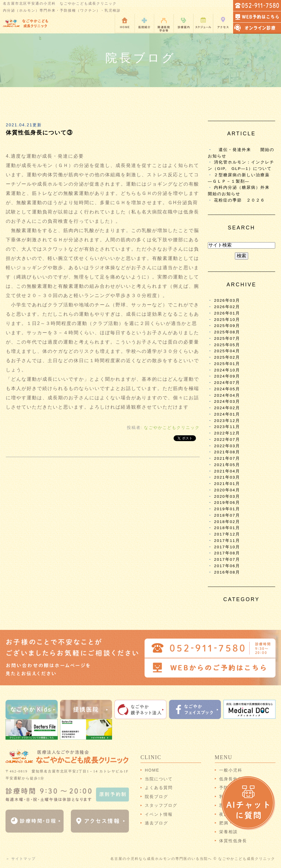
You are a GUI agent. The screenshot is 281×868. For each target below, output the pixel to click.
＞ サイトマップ (21, 859)
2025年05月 (227, 345)
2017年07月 (227, 559)
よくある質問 (159, 788)
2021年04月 (227, 471)
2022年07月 (227, 440)
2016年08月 (227, 572)
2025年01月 (227, 364)
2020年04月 (227, 490)
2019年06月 (227, 503)
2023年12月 (227, 421)
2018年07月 (227, 515)
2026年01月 (227, 313)
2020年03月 (227, 496)
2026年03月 (227, 300)
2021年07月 (227, 458)
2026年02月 (227, 307)
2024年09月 (227, 376)
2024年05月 (227, 389)
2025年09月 (227, 326)
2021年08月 (227, 452)
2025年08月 (227, 332)
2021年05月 (227, 465)
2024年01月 (227, 414)
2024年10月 (227, 370)
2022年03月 (227, 446)
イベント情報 (159, 814)
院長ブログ (156, 797)
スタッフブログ (161, 805)
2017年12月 (227, 534)
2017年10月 (227, 547)
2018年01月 (227, 528)
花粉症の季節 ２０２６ (239, 200)
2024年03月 (227, 401)
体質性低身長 (233, 841)
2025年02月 (227, 357)
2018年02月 (227, 522)
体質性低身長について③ (39, 133)
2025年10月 (227, 320)
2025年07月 (227, 338)
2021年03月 (227, 477)
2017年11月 (227, 541)
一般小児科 (231, 770)
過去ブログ (156, 823)
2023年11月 (227, 427)
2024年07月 (227, 383)
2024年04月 (227, 395)
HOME (152, 770)
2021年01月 (227, 484)
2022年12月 (227, 433)
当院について (159, 779)
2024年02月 (227, 408)
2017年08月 (227, 553)
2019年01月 (227, 509)
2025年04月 (227, 351)
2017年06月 (227, 566)
